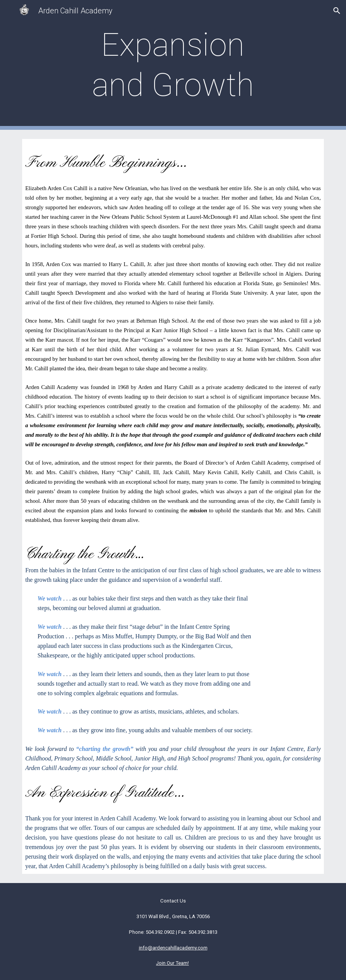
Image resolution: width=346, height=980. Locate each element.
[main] (173, 65)
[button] (337, 11)
